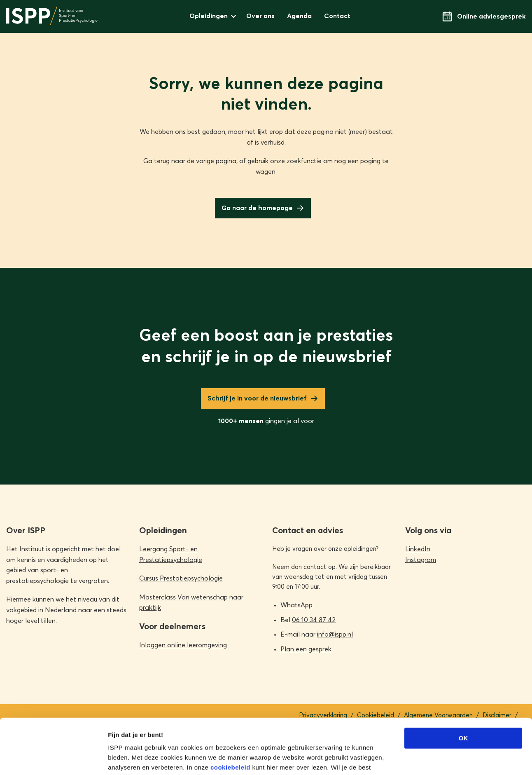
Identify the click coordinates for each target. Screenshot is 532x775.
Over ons (260, 16)
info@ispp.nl (335, 635)
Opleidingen (209, 16)
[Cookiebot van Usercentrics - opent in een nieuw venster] (53, 759)
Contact (337, 16)
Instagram (421, 560)
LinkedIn (418, 549)
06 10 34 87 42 (314, 620)
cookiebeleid (230, 715)
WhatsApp (296, 605)
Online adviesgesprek (484, 16)
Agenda (299, 16)
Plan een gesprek (306, 649)
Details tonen (445, 759)
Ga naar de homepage (257, 208)
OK (463, 686)
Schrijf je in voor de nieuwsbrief (257, 398)
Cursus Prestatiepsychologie (181, 578)
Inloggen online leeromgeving (183, 645)
